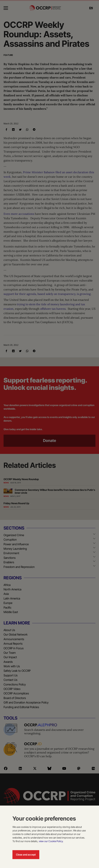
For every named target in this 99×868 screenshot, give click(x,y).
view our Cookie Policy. (51, 841)
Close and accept (26, 855)
